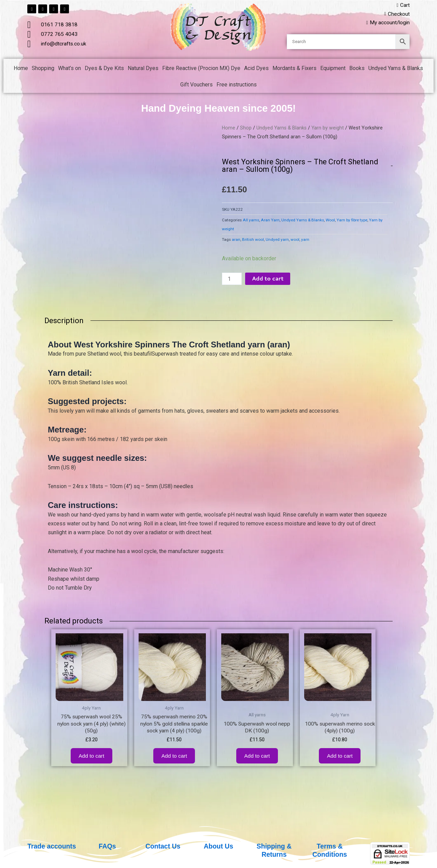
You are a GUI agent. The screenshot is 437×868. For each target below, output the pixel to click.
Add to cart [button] (91, 758)
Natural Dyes (143, 69)
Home (21, 69)
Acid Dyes (256, 69)
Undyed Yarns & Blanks (396, 69)
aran (236, 240)
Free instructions (237, 85)
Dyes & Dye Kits (104, 69)
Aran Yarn (270, 221)
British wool (253, 240)
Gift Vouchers (196, 85)
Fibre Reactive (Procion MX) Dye (201, 69)
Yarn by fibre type (352, 221)
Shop (246, 128)
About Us (219, 846)
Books (357, 69)
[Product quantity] (232, 279)
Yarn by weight (329, 128)
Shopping (43, 69)
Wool (330, 221)
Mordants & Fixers (294, 69)
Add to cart (268, 279)
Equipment (333, 69)
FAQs (107, 846)
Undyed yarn (277, 240)
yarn (305, 240)
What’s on (69, 69)
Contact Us (163, 846)
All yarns (251, 221)
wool (295, 240)
